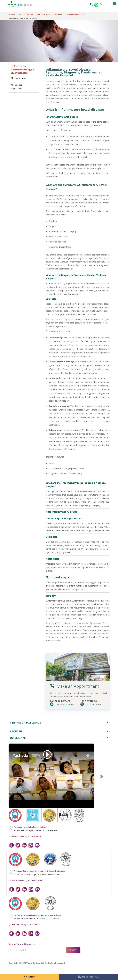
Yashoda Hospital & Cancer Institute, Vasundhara (38, 915)
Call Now (29, 977)
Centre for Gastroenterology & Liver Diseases (23, 69)
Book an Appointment (89, 977)
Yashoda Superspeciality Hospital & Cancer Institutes (40, 871)
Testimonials (19, 78)
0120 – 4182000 (91, 704)
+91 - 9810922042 (62, 704)
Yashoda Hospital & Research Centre (31, 827)
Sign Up (73, 950)
